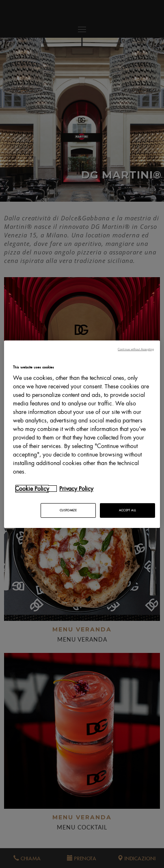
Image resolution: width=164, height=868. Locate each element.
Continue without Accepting (136, 349)
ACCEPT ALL (128, 510)
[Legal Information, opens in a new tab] (80, 489)
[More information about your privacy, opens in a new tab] (36, 489)
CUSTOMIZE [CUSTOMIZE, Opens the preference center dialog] (68, 510)
